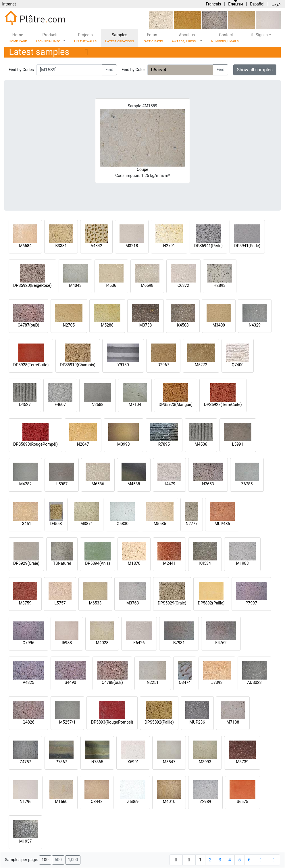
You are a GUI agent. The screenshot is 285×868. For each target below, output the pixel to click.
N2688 (98, 405)
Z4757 (26, 762)
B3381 (61, 246)
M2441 (170, 563)
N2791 (169, 246)
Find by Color (133, 70)
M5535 (160, 524)
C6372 (183, 285)
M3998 (124, 444)
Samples (120, 38)
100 (45, 860)
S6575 (242, 802)
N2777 (191, 524)
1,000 (73, 860)
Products (49, 38)
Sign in (259, 35)
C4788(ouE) (112, 682)
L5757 (60, 603)
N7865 (97, 762)
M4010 (169, 802)
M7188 (233, 722)
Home (18, 38)
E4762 (221, 643)
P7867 (61, 762)
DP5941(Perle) (247, 246)
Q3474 (185, 682)
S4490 (70, 682)
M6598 (147, 285)
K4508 (183, 325)
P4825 (28, 682)
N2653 (208, 484)
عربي (276, 4)
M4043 (75, 285)
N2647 (83, 444)
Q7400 (238, 365)
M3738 (146, 325)
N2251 (153, 682)
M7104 (135, 405)
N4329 (255, 325)
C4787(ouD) (28, 325)
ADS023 (254, 682)
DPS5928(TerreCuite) (223, 405)
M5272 (201, 365)
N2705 (69, 325)
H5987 (62, 484)
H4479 (169, 484)
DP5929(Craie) (26, 563)
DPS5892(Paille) (159, 722)
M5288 (107, 325)
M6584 (25, 246)
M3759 (25, 603)
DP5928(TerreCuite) (31, 365)
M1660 (61, 802)
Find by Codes (21, 70)
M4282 (26, 484)
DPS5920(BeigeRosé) (32, 285)
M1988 (242, 563)
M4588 (134, 484)
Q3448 (97, 802)
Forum (153, 38)
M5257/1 (67, 722)
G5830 (123, 524)
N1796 (25, 802)
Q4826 (28, 722)
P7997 (251, 603)
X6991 (133, 762)
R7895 (164, 444)
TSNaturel (62, 563)
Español (257, 4)
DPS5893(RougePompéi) (35, 444)
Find (109, 70)
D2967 (163, 365)
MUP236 (197, 722)
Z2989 (205, 802)
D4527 (25, 405)
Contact (226, 38)
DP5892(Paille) (211, 603)
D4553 (56, 524)
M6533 (95, 603)
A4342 (96, 246)
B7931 (179, 643)
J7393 (217, 682)
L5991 (238, 444)
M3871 (87, 524)
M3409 (219, 325)
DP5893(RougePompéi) (112, 722)
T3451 (26, 524)
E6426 (139, 643)
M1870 (134, 563)
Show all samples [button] (255, 70)
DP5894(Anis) (98, 563)
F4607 (60, 405)
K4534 (205, 563)
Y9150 (123, 365)
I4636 (111, 285)
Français (213, 4)
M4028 (102, 643)
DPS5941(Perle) (208, 246)
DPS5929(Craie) (172, 603)
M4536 (201, 444)
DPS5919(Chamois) (78, 365)
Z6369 (133, 802)
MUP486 (222, 524)
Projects (85, 38)
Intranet (9, 4)
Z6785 (247, 484)
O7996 (28, 643)
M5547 (169, 762)
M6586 (98, 484)
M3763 (133, 603)
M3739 (242, 762)
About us (185, 38)
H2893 (219, 285)
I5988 (67, 643)
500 (58, 860)
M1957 (26, 841)
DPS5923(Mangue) (176, 405)
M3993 (205, 762)
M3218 (132, 246)
